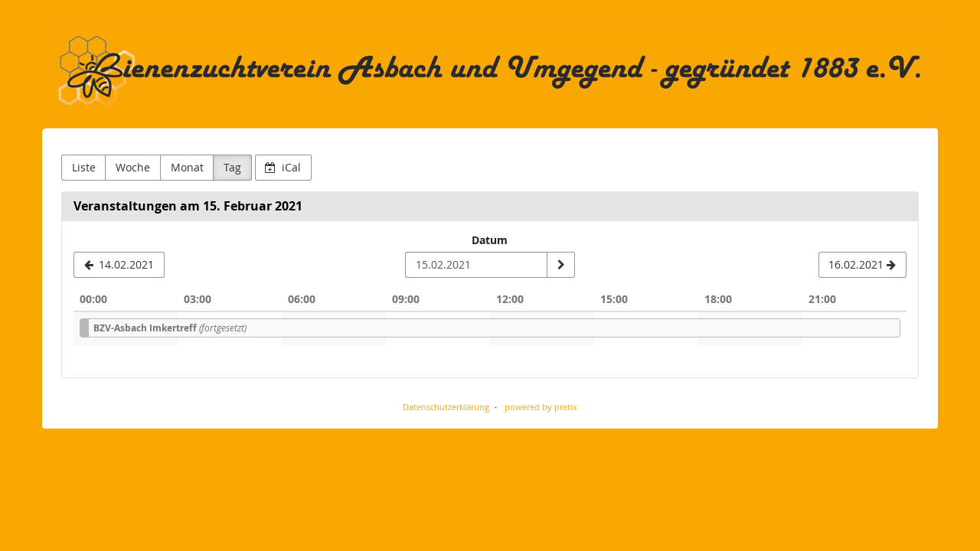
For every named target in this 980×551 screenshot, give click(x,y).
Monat (187, 167)
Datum (490, 240)
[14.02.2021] (119, 265)
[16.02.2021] (862, 265)
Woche (133, 167)
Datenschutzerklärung (446, 407)
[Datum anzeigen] (560, 265)
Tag (232, 167)
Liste (84, 167)
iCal (283, 167)
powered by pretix (541, 407)
